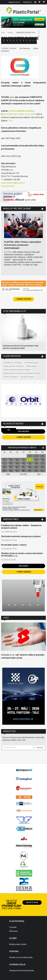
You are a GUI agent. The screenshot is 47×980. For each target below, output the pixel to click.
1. (30, 456)
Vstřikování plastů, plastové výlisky (17, 370)
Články (20, 41)
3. (43, 456)
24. (43, 467)
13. (17, 463)
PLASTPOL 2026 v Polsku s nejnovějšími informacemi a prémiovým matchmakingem (23, 245)
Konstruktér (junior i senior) (14, 545)
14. (23, 463)
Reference (13, 931)
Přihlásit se (27, 2)
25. (4, 471)
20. (17, 467)
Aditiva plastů (31, 366)
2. (36, 456)
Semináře (30, 41)
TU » (11, 121)
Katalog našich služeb (18, 944)
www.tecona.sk (8, 186)
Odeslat (38, 747)
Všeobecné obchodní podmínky (22, 971)
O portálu (13, 927)
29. (30, 471)
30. (36, 471)
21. (23, 467)
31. (43, 471)
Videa (33, 41)
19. (11, 467)
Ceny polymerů (17, 41)
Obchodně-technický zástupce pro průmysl (21, 536)
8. (30, 460)
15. (30, 463)
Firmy (11, 41)
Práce (36, 41)
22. (30, 467)
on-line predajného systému (21, 111)
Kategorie (7, 41)
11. (4, 463)
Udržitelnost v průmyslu (13, 363)
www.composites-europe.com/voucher (19, 114)
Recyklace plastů (27, 377)
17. (43, 463)
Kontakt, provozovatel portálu (21, 957)
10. (43, 460)
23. (36, 467)
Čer (39, 474)
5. (11, 460)
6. (17, 460)
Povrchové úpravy (32, 363)
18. (4, 467)
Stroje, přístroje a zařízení (13, 366)
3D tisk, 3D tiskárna (11, 377)
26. (11, 471)
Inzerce (14, 41)
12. (11, 463)
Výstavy (27, 41)
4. (4, 460)
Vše (9, 430)
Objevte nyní (32, 902)
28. (23, 471)
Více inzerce (24, 431)
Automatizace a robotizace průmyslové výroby (22, 373)
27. (17, 471)
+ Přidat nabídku (24, 572)
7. (23, 460)
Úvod (3, 33)
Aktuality (24, 41)
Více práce (23, 566)
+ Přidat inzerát (23, 437)
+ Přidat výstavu (24, 299)
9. (36, 460)
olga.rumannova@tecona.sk (13, 183)
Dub (8, 474)
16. (36, 463)
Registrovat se (14, 2)
